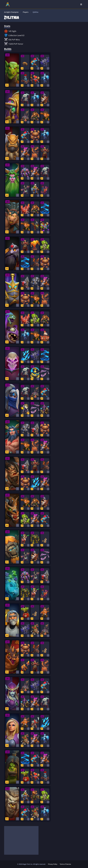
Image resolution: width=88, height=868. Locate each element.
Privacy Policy (53, 864)
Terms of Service (65, 864)
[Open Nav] (81, 4)
